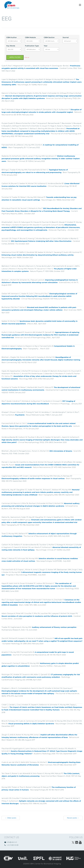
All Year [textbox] (48, 49)
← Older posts (11, 818)
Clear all (27, 57)
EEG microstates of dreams (61, 451)
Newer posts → (73, 818)
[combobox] (14, 41)
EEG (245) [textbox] (29, 41)
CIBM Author (12, 37)
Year (46, 46)
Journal (66, 37)
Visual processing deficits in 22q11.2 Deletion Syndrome (31, 724)
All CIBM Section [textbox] (51, 41)
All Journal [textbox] (67, 41)
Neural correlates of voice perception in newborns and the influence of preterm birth (37, 616)
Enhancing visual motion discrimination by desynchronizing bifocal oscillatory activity (38, 255)
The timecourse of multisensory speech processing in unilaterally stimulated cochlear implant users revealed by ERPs (42, 82)
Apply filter (15, 57)
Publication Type (32, 46)
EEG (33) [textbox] (11, 49)
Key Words (11, 46)
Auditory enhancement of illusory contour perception (54, 627)
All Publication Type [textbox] (33, 49)
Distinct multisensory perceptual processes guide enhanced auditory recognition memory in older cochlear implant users (41, 159)
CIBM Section (49, 37)
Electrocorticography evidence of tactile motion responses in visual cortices (33, 479)
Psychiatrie (20, 415)
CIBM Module (30, 37)
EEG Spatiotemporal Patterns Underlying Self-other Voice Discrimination (41, 241)
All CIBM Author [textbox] (13, 41)
